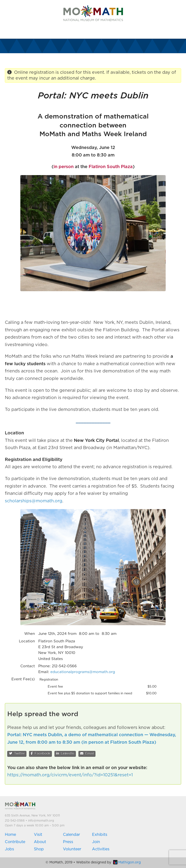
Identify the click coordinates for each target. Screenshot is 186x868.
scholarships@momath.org (34, 501)
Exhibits (100, 835)
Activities (101, 849)
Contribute (15, 842)
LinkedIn (65, 754)
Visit (38, 835)
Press (68, 842)
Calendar (71, 835)
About (40, 842)
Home (10, 835)
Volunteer (72, 849)
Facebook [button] (40, 754)
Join (96, 842)
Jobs (9, 849)
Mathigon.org (127, 862)
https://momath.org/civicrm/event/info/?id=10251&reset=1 (70, 775)
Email (87, 754)
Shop (39, 849)
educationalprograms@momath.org (83, 672)
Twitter (17, 754)
